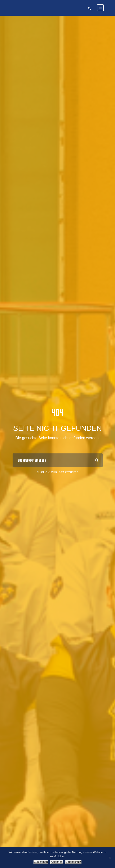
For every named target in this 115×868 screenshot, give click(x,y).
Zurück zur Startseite (57, 472)
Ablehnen (57, 862)
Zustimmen (41, 862)
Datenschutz (73, 862)
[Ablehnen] (110, 857)
